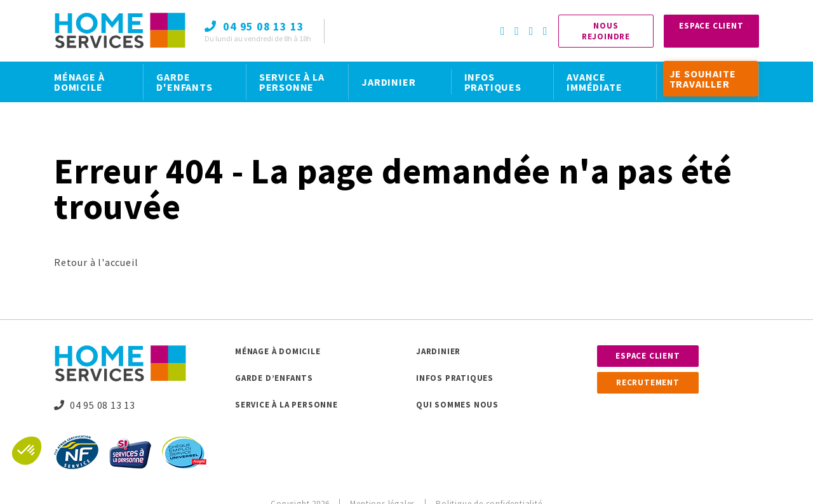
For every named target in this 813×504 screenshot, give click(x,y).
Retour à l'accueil (96, 262)
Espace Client (711, 26)
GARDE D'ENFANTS (184, 82)
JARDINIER (388, 82)
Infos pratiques (455, 378)
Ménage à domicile (278, 351)
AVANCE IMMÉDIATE (594, 82)
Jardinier (438, 351)
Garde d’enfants (274, 378)
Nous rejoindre (606, 31)
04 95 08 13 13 (95, 405)
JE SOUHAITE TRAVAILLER (703, 79)
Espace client (648, 356)
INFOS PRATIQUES (493, 82)
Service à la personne (286, 405)
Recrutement (648, 382)
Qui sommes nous (457, 405)
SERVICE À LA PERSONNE (292, 82)
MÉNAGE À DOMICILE (79, 82)
